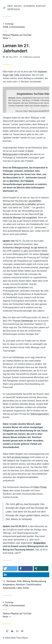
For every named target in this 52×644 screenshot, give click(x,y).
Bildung (26, 581)
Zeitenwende (9, 588)
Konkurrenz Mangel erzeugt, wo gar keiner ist (25, 248)
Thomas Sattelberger (23, 321)
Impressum (14, 9)
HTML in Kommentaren (26, 26)
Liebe (19, 588)
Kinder (26, 588)
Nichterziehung (38, 581)
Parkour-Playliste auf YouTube (26, 37)
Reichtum (21, 585)
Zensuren (44, 254)
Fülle (19, 581)
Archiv (18, 6)
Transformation (34, 585)
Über (10, 6)
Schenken (29, 6)
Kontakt (41, 6)
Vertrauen (11, 581)
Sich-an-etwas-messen (18, 457)
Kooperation (39, 543)
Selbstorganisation (40, 414)
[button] (10, 568)
